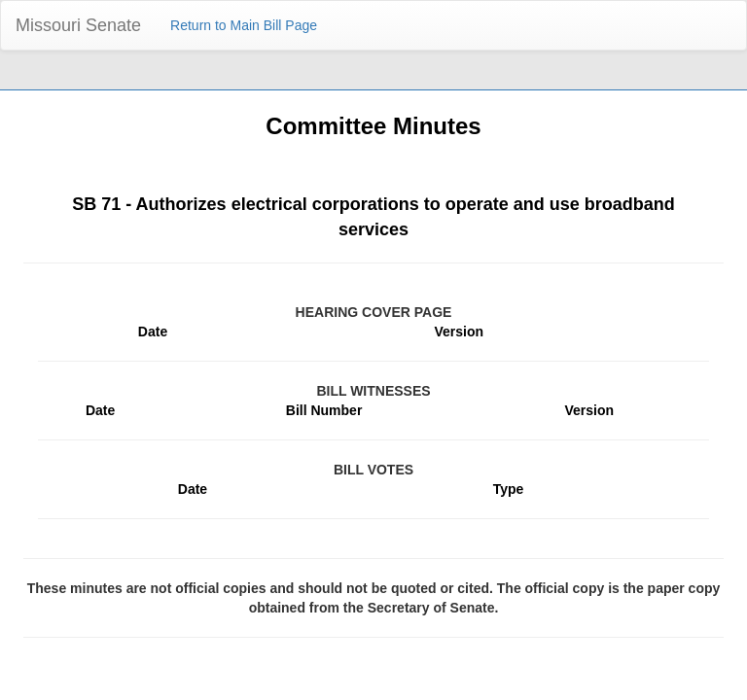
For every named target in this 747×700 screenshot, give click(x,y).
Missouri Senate (78, 25)
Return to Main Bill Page (244, 25)
